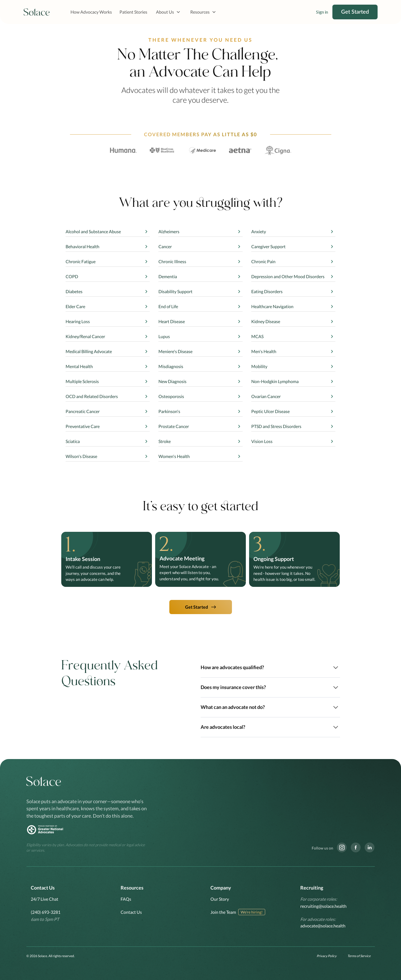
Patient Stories (133, 12)
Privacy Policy (327, 956)
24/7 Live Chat (45, 899)
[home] (37, 12)
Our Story (220, 899)
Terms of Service (359, 956)
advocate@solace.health (323, 926)
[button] (168, 12)
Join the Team (223, 912)
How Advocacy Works (91, 12)
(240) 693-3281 (46, 912)
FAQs (126, 899)
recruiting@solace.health (323, 906)
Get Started (355, 12)
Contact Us (131, 912)
